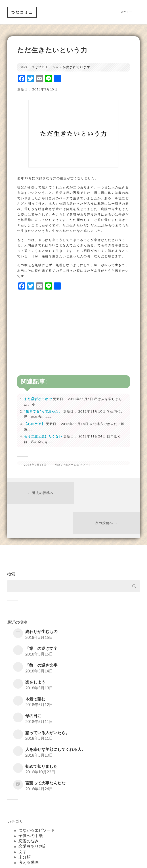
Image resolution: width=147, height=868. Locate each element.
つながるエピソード (78, 465)
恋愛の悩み (29, 811)
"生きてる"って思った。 (43, 411)
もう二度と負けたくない (43, 436)
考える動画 (29, 833)
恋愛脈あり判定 (33, 817)
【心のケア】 (34, 424)
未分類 (25, 827)
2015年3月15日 (35, 465)
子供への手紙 (31, 806)
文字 (23, 822)
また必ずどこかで (38, 399)
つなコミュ (22, 12)
